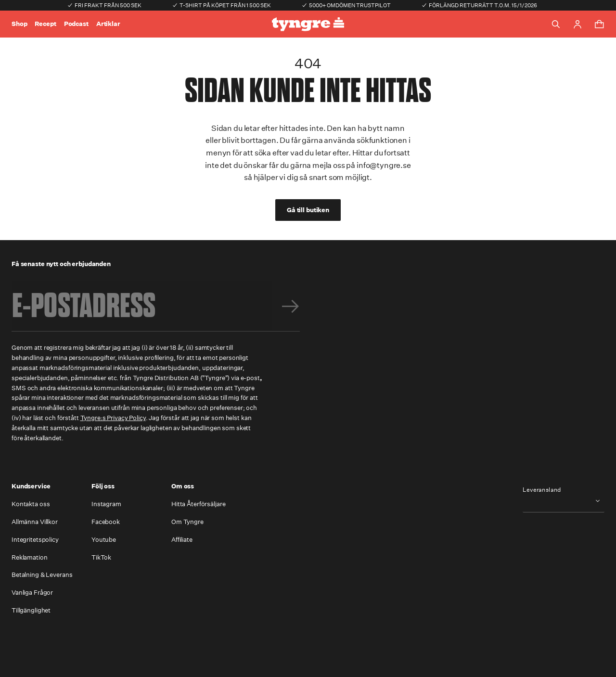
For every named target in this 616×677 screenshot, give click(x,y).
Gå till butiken (308, 210)
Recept (45, 24)
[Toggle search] (556, 24)
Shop (19, 24)
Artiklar (108, 24)
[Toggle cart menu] (599, 24)
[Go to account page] (577, 24)
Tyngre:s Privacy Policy (113, 418)
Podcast (76, 24)
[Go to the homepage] (308, 24)
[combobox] (564, 501)
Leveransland (542, 490)
